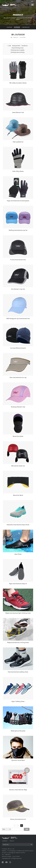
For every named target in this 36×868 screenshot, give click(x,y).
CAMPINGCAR (26, 27)
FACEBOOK (3, 862)
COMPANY (5, 841)
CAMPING (9, 27)
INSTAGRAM (10, 862)
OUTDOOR (17, 27)
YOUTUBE (6, 862)
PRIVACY (12, 841)
